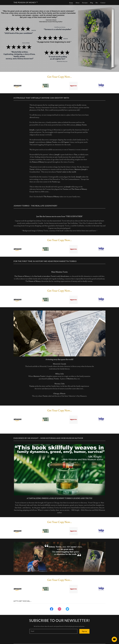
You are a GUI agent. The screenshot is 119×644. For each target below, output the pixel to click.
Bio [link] (97, 3)
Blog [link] (92, 3)
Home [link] (71, 3)
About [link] (78, 3)
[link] (26, 3)
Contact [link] (103, 3)
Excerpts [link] (85, 3)
